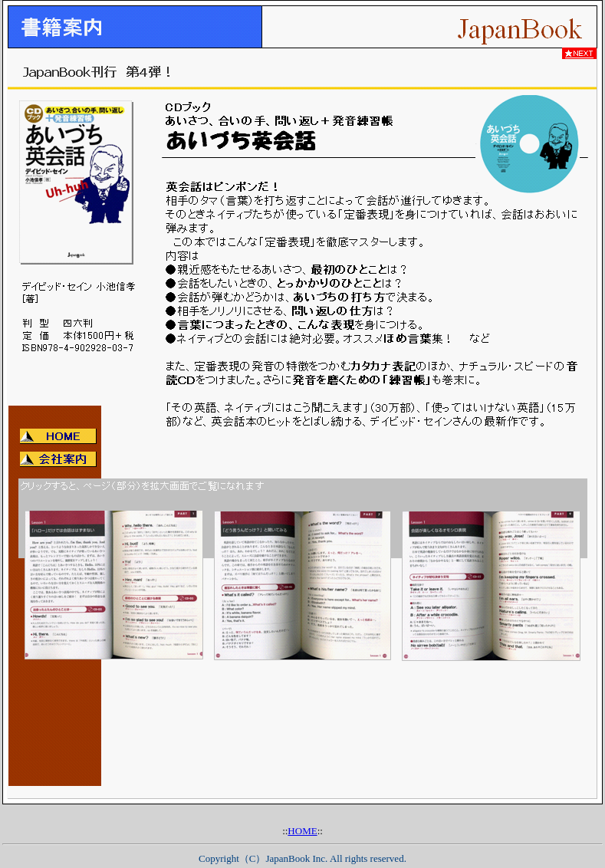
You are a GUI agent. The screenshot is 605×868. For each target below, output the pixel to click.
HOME (302, 831)
